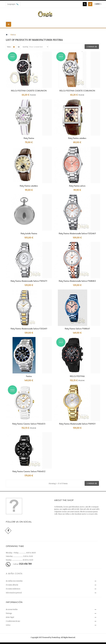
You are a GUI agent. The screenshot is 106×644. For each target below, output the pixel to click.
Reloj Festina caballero (77, 138)
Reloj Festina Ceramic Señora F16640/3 (29, 424)
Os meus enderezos (13, 589)
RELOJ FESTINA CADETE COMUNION (29, 91)
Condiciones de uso (13, 621)
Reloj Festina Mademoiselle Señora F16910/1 (77, 424)
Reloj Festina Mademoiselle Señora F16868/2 (77, 281)
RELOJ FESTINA (77, 376)
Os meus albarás (12, 585)
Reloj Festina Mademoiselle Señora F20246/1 (77, 234)
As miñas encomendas (14, 581)
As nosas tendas (12, 609)
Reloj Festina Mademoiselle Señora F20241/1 (29, 329)
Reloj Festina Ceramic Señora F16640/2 (29, 471)
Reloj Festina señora (77, 186)
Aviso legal (10, 617)
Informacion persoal (14, 593)
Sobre (8, 625)
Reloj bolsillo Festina (29, 234)
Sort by (25, 47)
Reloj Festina (29, 138)
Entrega (9, 613)
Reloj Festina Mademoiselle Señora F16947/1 (29, 281)
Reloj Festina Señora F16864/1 (77, 329)
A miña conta (14, 574)
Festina (29, 376)
